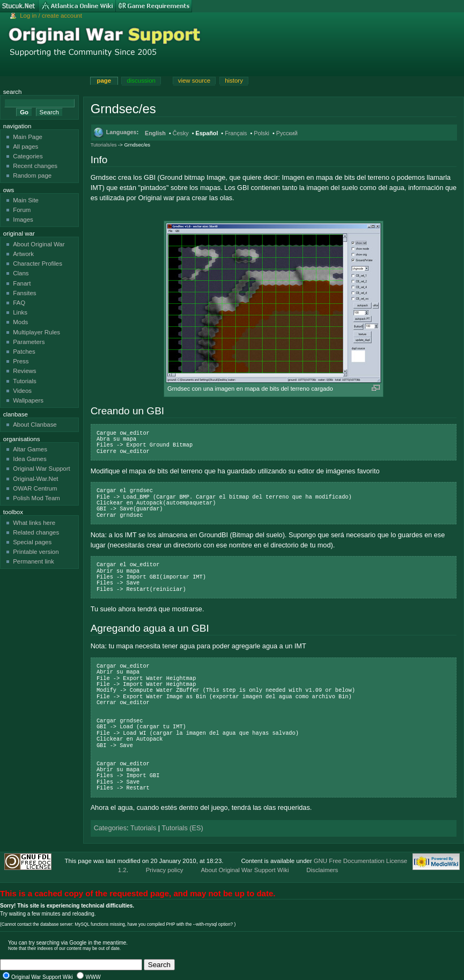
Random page (32, 175)
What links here (34, 523)
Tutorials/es (104, 145)
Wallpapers (28, 400)
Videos (22, 391)
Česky (181, 133)
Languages (121, 132)
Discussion (141, 81)
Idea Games (30, 459)
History (234, 81)
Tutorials (143, 828)
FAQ (19, 303)
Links (20, 312)
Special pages (32, 542)
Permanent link (33, 561)
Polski (262, 133)
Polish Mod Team (36, 498)
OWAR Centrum (35, 488)
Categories (110, 828)
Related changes (36, 532)
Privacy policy (165, 870)
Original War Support (42, 469)
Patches (24, 352)
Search (13, 92)
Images (23, 220)
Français (236, 133)
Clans (21, 273)
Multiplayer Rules (36, 332)
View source (194, 81)
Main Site (26, 200)
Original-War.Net (35, 479)
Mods (20, 322)
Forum (22, 210)
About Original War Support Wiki (245, 870)
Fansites (24, 293)
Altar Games (30, 449)
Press (21, 361)
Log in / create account (51, 16)
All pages (25, 147)
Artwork (23, 254)
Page (104, 81)
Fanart (22, 283)
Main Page (28, 137)
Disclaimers (322, 870)
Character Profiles (38, 264)
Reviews (24, 371)
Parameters (29, 342)
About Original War (39, 244)
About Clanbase (35, 425)
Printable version (36, 552)
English (155, 133)
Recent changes (35, 166)
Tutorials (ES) (183, 828)
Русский (287, 133)
